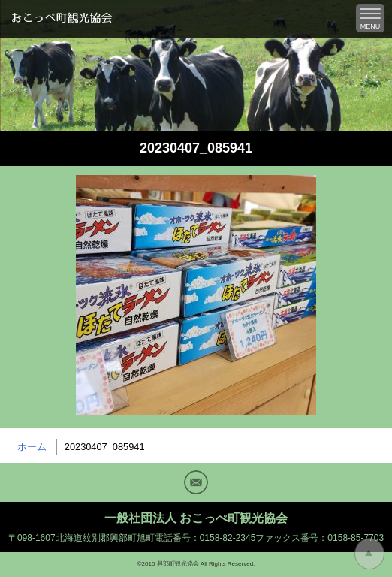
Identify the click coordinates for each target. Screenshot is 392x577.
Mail (196, 482)
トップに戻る (369, 554)
